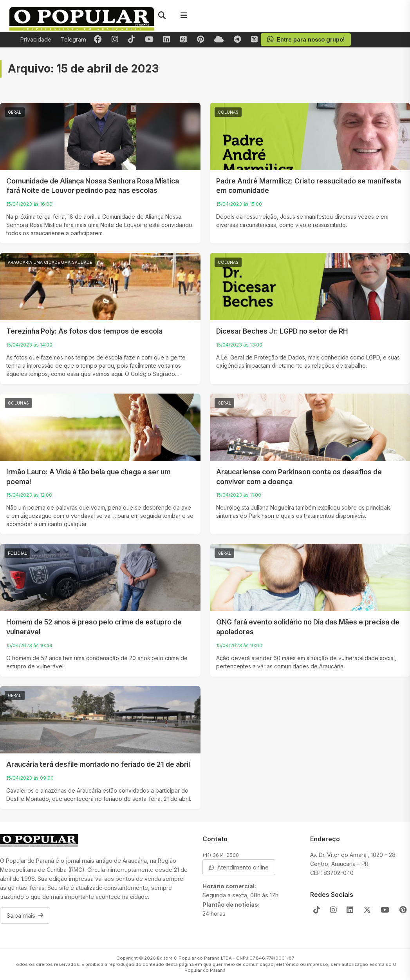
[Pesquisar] (162, 16)
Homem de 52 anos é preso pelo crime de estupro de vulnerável (94, 627)
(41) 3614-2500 (221, 855)
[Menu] (184, 16)
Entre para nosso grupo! (306, 40)
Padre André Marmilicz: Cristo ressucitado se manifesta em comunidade (309, 186)
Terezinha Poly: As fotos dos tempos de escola (84, 331)
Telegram (73, 39)
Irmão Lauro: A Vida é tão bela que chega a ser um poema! (89, 477)
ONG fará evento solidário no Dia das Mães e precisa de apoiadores (308, 627)
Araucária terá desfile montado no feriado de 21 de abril (98, 764)
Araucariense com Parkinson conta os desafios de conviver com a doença (299, 477)
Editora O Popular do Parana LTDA (194, 958)
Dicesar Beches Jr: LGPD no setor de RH (282, 331)
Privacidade (36, 39)
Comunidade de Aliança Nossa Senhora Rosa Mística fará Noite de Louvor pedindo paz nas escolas (93, 186)
